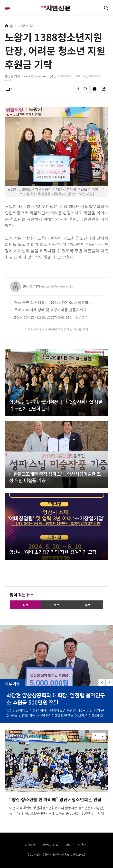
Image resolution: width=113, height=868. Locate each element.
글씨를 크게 (85, 89)
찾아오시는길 (50, 845)
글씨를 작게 (78, 89)
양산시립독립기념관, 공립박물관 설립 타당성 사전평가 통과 (53, 317)
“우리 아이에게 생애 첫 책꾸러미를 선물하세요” (51, 310)
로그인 (1, 12)
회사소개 (30, 845)
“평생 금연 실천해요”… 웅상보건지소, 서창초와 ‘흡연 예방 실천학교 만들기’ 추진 (53, 303)
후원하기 (83, 845)
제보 (68, 845)
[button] (109, 682)
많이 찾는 (22, 595)
